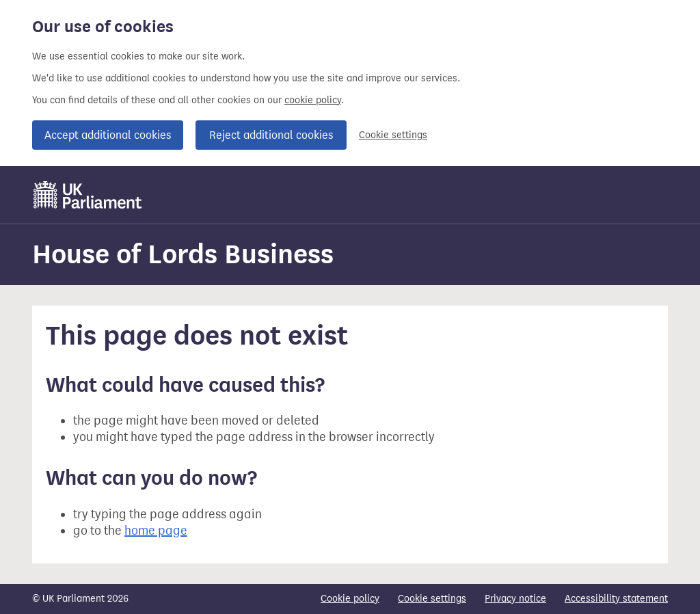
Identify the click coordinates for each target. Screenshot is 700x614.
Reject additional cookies (271, 135)
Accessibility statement (616, 599)
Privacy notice (515, 599)
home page (156, 531)
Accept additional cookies (108, 135)
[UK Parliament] (88, 195)
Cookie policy (350, 599)
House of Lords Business (183, 254)
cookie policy (313, 100)
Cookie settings (393, 135)
